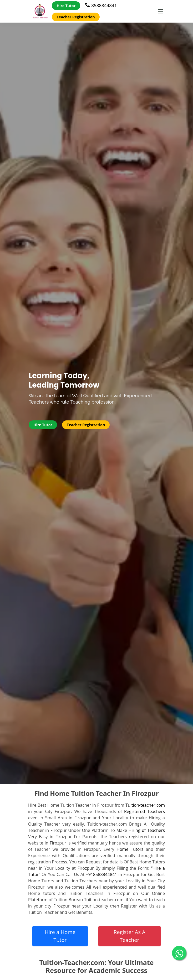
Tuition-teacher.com (145, 805)
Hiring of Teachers (147, 830)
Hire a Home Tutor (60, 936)
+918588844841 (102, 874)
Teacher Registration (76, 17)
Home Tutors (130, 849)
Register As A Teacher (129, 936)
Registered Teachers (144, 811)
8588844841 (101, 5)
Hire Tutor (66, 6)
